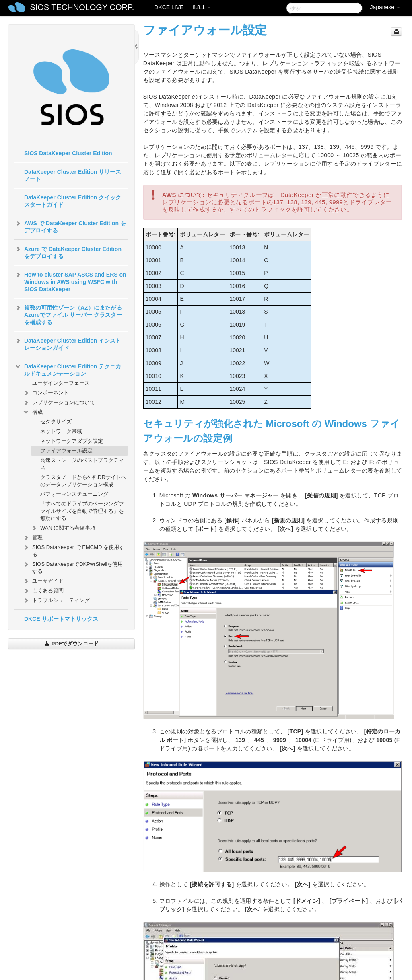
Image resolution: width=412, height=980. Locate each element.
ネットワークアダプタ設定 (72, 441)
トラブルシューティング (56, 600)
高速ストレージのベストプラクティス (82, 464)
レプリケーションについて (59, 403)
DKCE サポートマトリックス (61, 619)
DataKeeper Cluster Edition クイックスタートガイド (73, 201)
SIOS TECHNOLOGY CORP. (82, 7)
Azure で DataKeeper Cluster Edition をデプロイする (68, 252)
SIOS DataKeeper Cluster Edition (68, 153)
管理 (33, 538)
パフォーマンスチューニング (74, 494)
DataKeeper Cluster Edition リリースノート (73, 175)
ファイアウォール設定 (66, 451)
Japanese (385, 7)
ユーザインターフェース (61, 383)
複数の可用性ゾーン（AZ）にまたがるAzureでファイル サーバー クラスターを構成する (68, 314)
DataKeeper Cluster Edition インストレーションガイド (68, 343)
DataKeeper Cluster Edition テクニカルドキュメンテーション (68, 369)
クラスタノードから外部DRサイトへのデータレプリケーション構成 (83, 481)
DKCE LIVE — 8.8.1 (182, 7)
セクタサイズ (56, 422)
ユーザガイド (43, 581)
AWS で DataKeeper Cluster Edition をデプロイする (70, 226)
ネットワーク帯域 (61, 431)
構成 (33, 412)
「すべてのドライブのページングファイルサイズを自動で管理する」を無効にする (82, 511)
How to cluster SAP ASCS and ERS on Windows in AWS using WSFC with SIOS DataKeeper (70, 281)
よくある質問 (43, 591)
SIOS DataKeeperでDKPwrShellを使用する (73, 567)
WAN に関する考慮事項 (63, 528)
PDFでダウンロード (71, 644)
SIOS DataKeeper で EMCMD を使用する (73, 550)
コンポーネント (46, 393)
